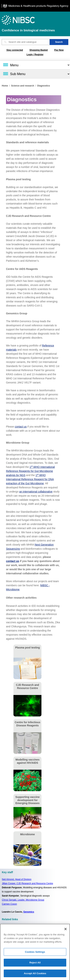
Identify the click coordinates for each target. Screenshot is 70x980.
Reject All (35, 964)
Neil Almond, (17, 879)
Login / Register (35, 55)
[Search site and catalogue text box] (26, 42)
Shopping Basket (39, 50)
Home (5, 86)
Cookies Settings (35, 953)
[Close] (66, 931)
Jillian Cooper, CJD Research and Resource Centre (27, 883)
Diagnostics (43, 86)
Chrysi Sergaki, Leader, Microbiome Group (23, 900)
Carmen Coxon (9, 904)
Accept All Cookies (35, 975)
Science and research (22, 86)
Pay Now (59, 50)
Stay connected (15, 50)
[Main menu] (35, 65)
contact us (21, 427)
